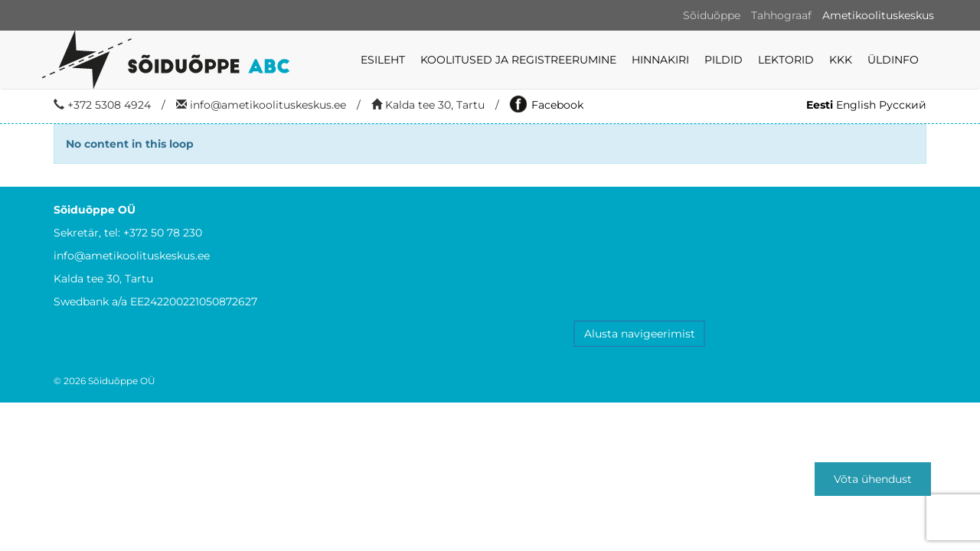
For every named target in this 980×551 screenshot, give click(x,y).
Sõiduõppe (712, 15)
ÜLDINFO (893, 60)
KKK (841, 60)
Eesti (820, 105)
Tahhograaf (781, 15)
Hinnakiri (660, 60)
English (856, 105)
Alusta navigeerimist (640, 334)
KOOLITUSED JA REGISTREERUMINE (518, 60)
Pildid (724, 60)
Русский (903, 105)
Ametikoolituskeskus (878, 15)
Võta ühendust (873, 479)
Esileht (383, 60)
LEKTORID (786, 60)
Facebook (547, 105)
